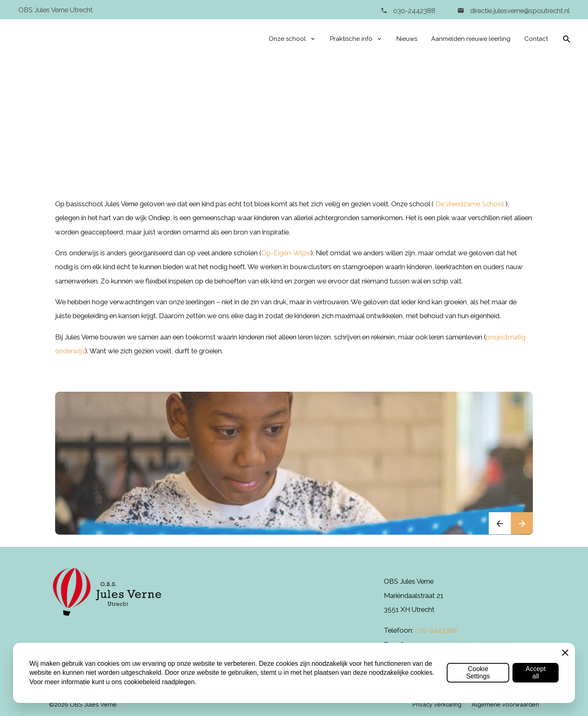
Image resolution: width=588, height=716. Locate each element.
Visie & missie (330, 125)
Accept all (536, 673)
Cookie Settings (478, 673)
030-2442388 (414, 11)
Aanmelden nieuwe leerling (471, 39)
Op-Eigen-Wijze (286, 253)
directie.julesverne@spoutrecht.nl (519, 11)
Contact (536, 39)
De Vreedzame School (470, 204)
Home (247, 125)
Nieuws (407, 39)
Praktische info (351, 39)
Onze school (287, 39)
